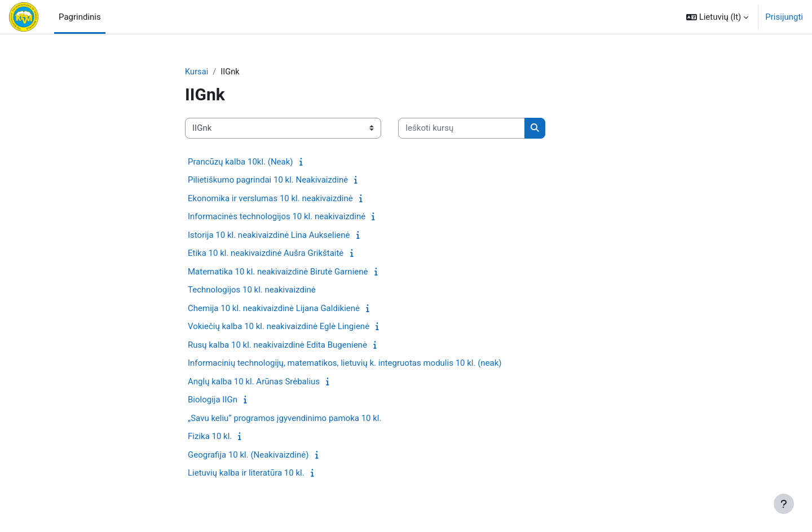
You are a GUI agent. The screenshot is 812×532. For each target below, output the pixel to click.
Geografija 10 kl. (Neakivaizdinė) (248, 455)
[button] (717, 17)
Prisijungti (784, 17)
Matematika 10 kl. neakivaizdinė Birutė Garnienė (278, 272)
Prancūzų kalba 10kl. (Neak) (240, 162)
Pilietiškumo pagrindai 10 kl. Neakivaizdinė (268, 180)
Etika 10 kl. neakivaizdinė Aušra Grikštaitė (266, 254)
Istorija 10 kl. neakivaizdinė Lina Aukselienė (269, 235)
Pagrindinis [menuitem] (80, 17)
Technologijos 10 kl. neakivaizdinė (252, 290)
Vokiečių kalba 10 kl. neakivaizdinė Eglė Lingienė (279, 327)
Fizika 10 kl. (210, 437)
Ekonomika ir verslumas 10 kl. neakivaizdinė (270, 198)
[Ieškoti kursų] (462, 129)
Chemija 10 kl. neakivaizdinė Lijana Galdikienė (274, 308)
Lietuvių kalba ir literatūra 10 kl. (246, 473)
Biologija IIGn (213, 400)
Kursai (197, 72)
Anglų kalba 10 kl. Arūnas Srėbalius (254, 382)
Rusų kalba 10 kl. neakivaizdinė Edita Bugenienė (277, 345)
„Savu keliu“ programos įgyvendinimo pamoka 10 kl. (284, 418)
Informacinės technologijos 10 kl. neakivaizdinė (277, 217)
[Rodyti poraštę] (784, 504)
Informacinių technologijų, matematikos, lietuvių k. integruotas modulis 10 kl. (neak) (345, 363)
